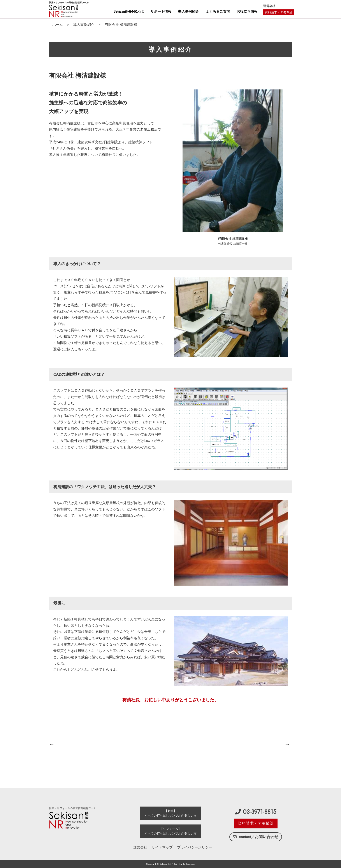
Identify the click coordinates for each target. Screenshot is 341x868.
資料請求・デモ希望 (279, 12)
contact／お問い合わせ (256, 837)
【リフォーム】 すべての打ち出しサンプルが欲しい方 (170, 831)
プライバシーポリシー (195, 847)
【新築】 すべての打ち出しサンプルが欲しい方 (170, 813)
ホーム (58, 25)
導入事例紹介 (84, 25)
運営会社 (269, 6)
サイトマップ (162, 847)
